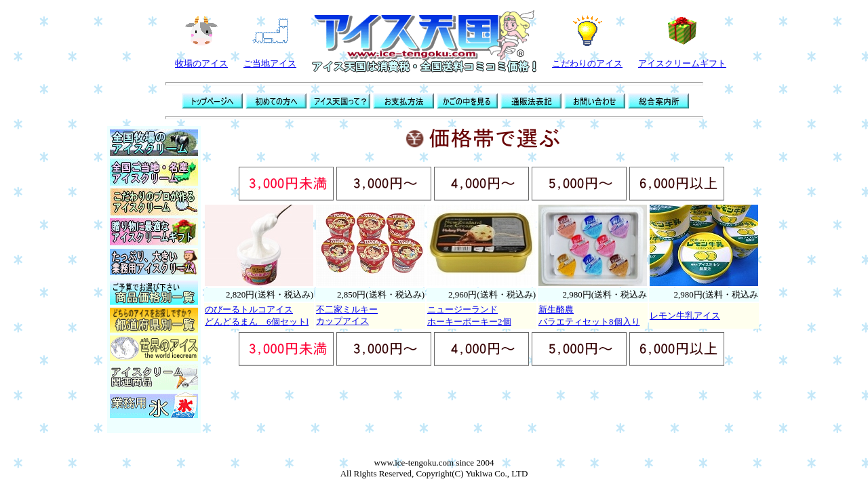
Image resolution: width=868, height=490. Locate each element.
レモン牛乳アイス (685, 315)
